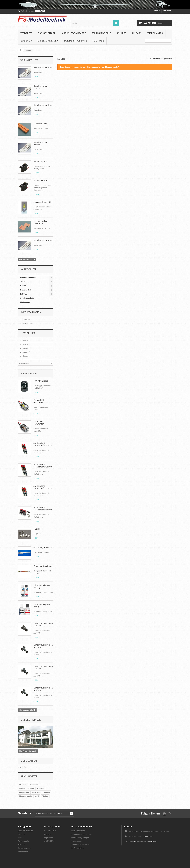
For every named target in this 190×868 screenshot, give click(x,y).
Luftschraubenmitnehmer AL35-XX (45, 689)
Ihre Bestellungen (78, 831)
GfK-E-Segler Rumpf (43, 547)
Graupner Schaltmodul (43, 566)
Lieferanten (29, 761)
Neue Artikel (29, 374)
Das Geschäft (47, 33)
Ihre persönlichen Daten (80, 844)
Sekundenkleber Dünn (43, 202)
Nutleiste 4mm (40, 124)
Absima (25, 340)
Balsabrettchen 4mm (43, 240)
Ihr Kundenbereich (81, 826)
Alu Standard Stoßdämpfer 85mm (43, 444)
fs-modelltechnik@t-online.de (145, 841)
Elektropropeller (26, 796)
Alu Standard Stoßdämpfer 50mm (43, 508)
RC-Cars (136, 33)
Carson (25, 356)
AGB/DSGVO (49, 841)
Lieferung (26, 319)
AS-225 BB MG (40, 180)
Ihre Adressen (76, 841)
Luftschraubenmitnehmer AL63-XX (45, 624)
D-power (41, 788)
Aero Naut (26, 344)
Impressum (49, 838)
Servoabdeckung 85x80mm (41, 222)
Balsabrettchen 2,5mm (40, 143)
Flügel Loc (38, 529)
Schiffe (121, 33)
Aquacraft (26, 352)
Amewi (25, 348)
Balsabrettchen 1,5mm (40, 87)
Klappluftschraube (27, 788)
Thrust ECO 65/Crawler (39, 401)
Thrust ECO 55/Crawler (39, 423)
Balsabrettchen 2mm (43, 105)
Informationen (31, 312)
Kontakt (157, 11)
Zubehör (26, 41)
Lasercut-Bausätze (73, 33)
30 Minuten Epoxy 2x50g (42, 605)
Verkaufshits (29, 60)
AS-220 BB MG (40, 161)
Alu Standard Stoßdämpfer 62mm (43, 487)
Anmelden (167, 11)
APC (37, 796)
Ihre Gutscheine (77, 848)
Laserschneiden (48, 41)
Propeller (23, 784)
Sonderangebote (75, 41)
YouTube (98, 41)
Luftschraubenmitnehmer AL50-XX (45, 646)
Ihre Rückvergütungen (80, 838)
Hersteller (28, 333)
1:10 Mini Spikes (41, 381)
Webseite (26, 33)
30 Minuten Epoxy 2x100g (42, 586)
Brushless (34, 784)
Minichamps (155, 33)
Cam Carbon (24, 792)
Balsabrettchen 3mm (43, 67)
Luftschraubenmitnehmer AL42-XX (45, 667)
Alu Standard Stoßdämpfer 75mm (43, 465)
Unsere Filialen (28, 323)
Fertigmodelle (101, 33)
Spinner (47, 792)
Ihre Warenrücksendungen (81, 834)
